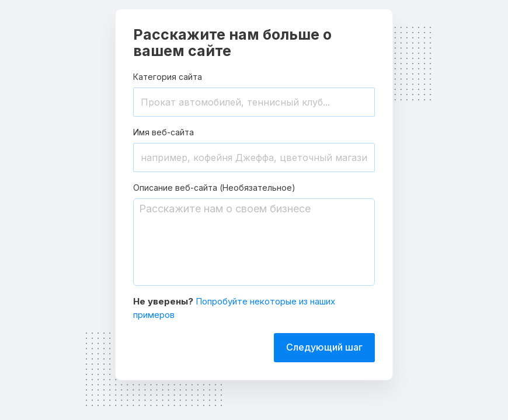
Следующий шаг (324, 347)
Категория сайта (168, 77)
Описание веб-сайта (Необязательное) (214, 188)
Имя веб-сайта (163, 132)
